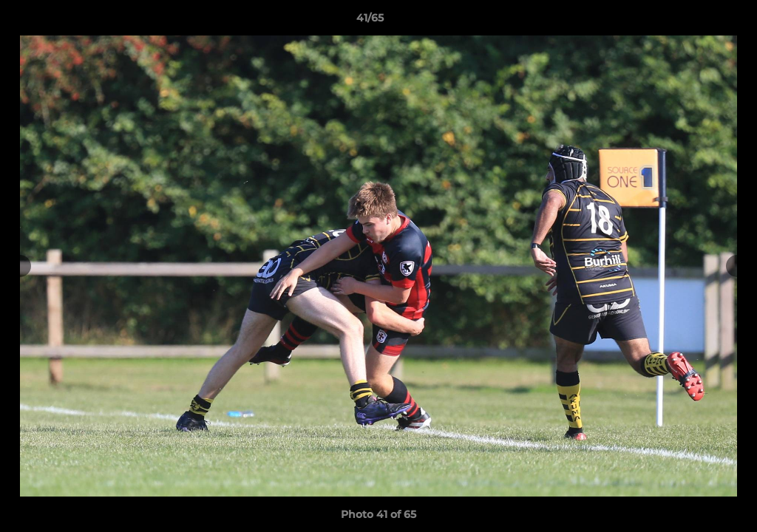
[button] (695, 21)
